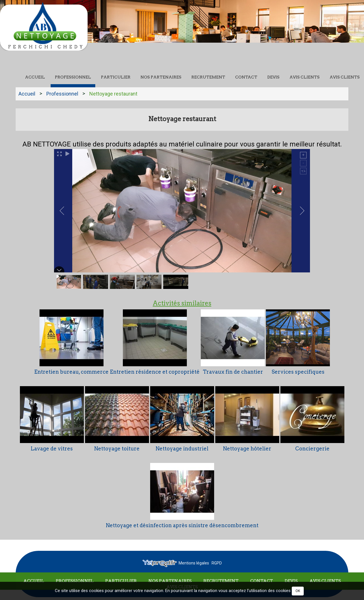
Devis (273, 77)
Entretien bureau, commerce (71, 372)
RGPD (217, 563)
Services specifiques (298, 372)
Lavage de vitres (52, 448)
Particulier (116, 77)
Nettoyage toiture (117, 448)
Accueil (35, 77)
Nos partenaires (161, 77)
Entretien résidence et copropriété (155, 372)
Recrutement (208, 77)
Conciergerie (312, 448)
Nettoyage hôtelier (247, 448)
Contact (246, 77)
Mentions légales (194, 563)
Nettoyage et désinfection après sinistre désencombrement (182, 525)
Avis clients (305, 77)
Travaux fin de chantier (233, 372)
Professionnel (73, 77)
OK (298, 591)
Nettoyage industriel (182, 448)
